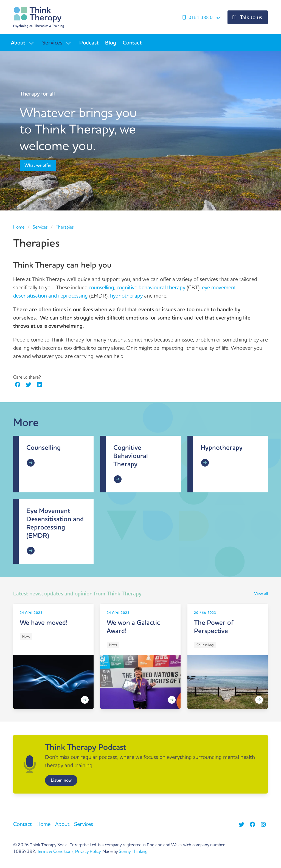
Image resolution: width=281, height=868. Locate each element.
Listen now (61, 780)
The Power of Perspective (214, 627)
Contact (132, 43)
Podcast (89, 43)
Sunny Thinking (133, 852)
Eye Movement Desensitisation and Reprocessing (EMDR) (55, 523)
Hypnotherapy (222, 448)
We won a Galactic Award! (133, 627)
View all (261, 594)
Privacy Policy (88, 852)
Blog (111, 43)
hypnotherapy (126, 296)
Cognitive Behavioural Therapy (131, 456)
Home (19, 227)
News (26, 637)
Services (52, 43)
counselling (101, 288)
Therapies (65, 227)
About (18, 43)
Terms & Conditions (55, 852)
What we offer (38, 166)
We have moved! (44, 623)
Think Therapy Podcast (86, 747)
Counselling (43, 448)
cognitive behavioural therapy (151, 288)
